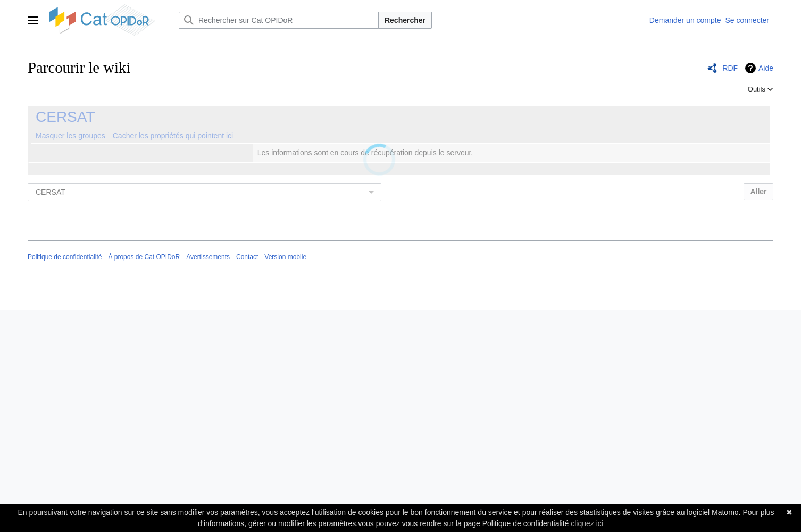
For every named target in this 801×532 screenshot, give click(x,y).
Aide (766, 68)
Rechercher (405, 20)
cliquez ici (587, 523)
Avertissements (208, 257)
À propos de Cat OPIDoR (144, 257)
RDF (730, 68)
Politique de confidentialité (65, 257)
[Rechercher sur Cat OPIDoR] (279, 20)
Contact (247, 257)
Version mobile (285, 257)
